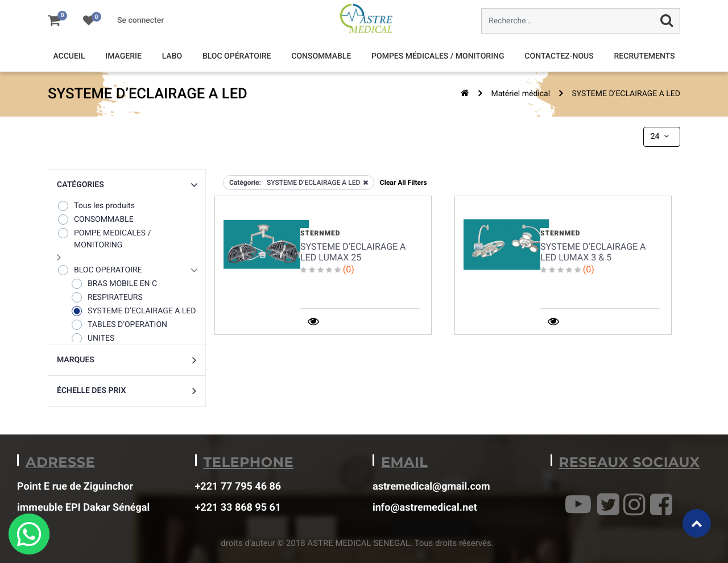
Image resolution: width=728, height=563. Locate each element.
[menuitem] (69, 57)
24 (661, 136)
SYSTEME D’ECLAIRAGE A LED (626, 94)
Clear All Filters (404, 183)
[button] (127, 185)
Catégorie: (245, 183)
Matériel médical (520, 94)
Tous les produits (96, 206)
